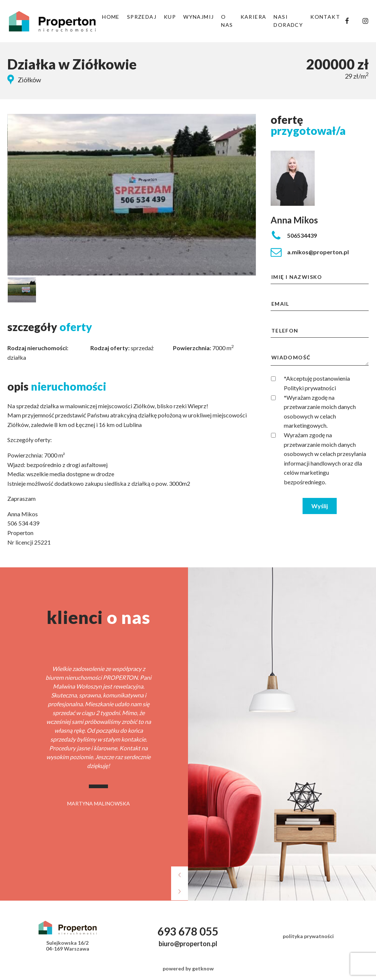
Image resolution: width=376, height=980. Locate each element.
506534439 (302, 235)
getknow (203, 968)
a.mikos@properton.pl (318, 252)
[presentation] (180, 876)
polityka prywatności (308, 936)
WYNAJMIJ (198, 17)
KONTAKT (325, 17)
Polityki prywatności (310, 388)
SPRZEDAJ (142, 17)
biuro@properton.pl (188, 944)
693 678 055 (188, 931)
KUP (170, 17)
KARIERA (254, 17)
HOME (111, 17)
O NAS (227, 21)
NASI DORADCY (288, 21)
